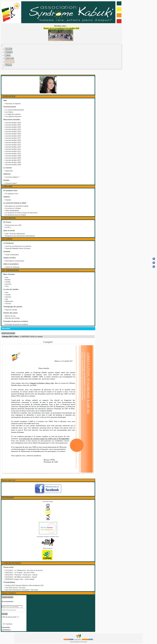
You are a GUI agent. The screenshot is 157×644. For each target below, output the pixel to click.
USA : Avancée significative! (15, 234)
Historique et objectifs (13, 104)
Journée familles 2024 (13, 127)
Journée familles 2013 (13, 147)
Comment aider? (11, 183)
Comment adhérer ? (12, 177)
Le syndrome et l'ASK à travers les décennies (21, 213)
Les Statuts (9, 112)
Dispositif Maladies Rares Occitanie (18, 248)
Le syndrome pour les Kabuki (16, 215)
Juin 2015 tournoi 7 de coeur (15, 588)
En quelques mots (12, 194)
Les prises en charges (13, 208)
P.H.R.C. (8, 227)
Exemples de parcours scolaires (17, 324)
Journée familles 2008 (13, 158)
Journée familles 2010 (13, 154)
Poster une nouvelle (8, 333)
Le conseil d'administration (15, 110)
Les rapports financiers (13, 116)
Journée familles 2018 (13, 136)
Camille (8, 282)
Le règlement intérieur (13, 114)
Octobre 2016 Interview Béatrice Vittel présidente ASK (24, 585)
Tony (7, 286)
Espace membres (48, 593)
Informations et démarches (15, 261)
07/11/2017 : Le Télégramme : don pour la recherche (24, 570)
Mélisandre (9, 301)
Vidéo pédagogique (12, 211)
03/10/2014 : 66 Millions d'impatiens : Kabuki (21, 577)
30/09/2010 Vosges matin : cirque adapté (20, 579)
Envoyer (5, 614)
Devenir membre (7, 597)
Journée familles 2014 (13, 145)
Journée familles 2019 (13, 134)
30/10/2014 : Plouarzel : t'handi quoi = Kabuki (21, 575)
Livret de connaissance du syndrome (18, 246)
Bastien (8, 280)
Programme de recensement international (20, 236)
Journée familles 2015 (13, 143)
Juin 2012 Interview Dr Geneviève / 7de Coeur (22, 590)
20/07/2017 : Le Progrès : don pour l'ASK (20, 573)
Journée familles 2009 (13, 156)
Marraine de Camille (12, 318)
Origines (8, 200)
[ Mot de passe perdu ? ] (10, 617)
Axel (7, 277)
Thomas (8, 304)
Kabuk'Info (9, 171)
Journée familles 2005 (13, 162)
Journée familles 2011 (13, 151)
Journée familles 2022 (13, 132)
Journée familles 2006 (13, 165)
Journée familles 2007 (13, 160)
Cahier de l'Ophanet (12, 267)
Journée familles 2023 (13, 129)
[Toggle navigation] (2, 46)
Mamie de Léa (10, 316)
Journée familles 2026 (13, 123)
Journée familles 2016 (13, 140)
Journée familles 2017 (13, 138)
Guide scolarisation (12, 255)
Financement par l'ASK (13, 225)
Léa (7, 299)
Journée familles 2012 (13, 149)
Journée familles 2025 (13, 125)
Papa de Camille (11, 310)
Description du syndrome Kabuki (17, 206)
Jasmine (8, 284)
